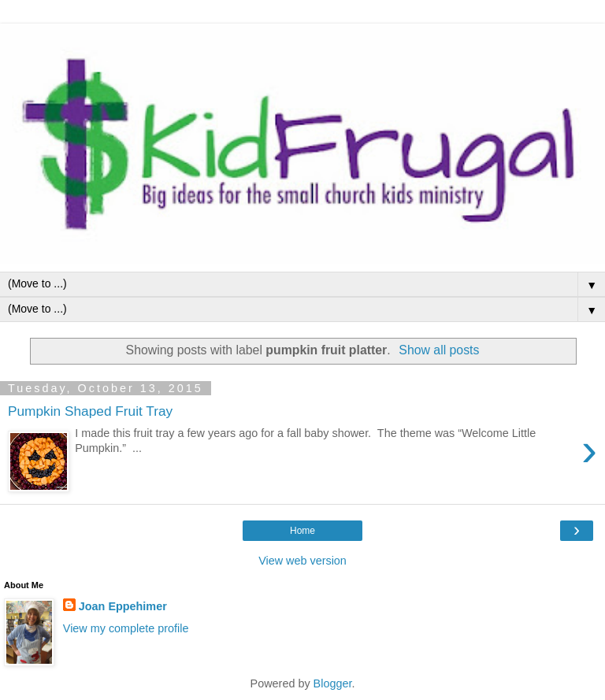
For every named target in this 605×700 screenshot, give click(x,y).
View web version (302, 561)
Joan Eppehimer (123, 606)
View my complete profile (126, 628)
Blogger (333, 683)
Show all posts (439, 350)
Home (302, 531)
